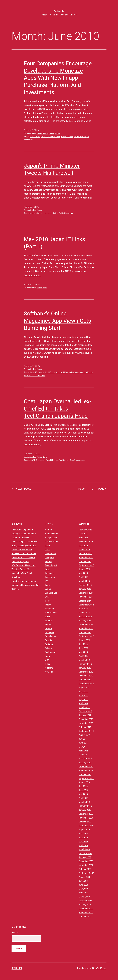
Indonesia (50, 573)
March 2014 (84, 613)
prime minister (36, 213)
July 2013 (83, 644)
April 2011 (83, 751)
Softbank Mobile (86, 372)
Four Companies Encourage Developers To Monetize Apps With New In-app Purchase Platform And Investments (58, 78)
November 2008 (86, 865)
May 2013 (83, 652)
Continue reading (82, 121)
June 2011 (84, 743)
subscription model (32, 375)
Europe (48, 561)
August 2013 (85, 640)
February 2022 (85, 530)
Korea (48, 601)
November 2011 (86, 723)
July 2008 (83, 881)
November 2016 (86, 542)
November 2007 (86, 912)
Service (48, 628)
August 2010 (85, 782)
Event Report (51, 565)
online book (74, 372)
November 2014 (86, 597)
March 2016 (84, 549)
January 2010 (85, 810)
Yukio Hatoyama (66, 213)
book (32, 372)
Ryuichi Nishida (52, 460)
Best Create (35, 136)
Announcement (52, 534)
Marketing (50, 609)
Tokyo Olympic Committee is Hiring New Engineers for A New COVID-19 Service (25, 546)
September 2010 (86, 778)
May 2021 (83, 534)
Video (48, 664)
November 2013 (86, 628)
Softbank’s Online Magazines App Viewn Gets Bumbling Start (57, 321)
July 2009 (83, 834)
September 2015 (86, 565)
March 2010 (84, 802)
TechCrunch (64, 460)
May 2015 (83, 573)
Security (49, 624)
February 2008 (85, 901)
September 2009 (86, 826)
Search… (15, 932)
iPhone (52, 372)
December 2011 (86, 719)
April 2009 (83, 845)
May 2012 (83, 699)
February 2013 (85, 664)
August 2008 (85, 877)
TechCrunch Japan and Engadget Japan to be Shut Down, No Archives (24, 534)
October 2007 (85, 916)
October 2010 (85, 774)
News (58, 133)
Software (49, 644)
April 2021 (83, 538)
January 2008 (85, 905)
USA (47, 660)
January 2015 (85, 589)
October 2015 (85, 561)
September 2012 (86, 684)
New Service (51, 613)
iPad (47, 372)
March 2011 (84, 755)
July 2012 (83, 692)
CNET (33, 460)
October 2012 (85, 680)
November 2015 (86, 557)
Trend (48, 656)
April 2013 (83, 656)
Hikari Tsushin (80, 136)
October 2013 (85, 632)
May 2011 (83, 747)
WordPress (101, 968)
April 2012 (83, 703)
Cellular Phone (42, 133)
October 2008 (85, 869)
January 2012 (85, 715)
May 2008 (83, 889)
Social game (51, 636)
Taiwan (48, 648)
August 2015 (85, 569)
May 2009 (83, 841)
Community (50, 553)
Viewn (43, 375)
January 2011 (85, 762)
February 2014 (85, 616)
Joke (47, 597)
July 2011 (83, 739)
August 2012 (85, 688)
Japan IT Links (52, 593)
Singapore (50, 632)
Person (48, 621)
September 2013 (86, 636)
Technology (50, 652)
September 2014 (86, 605)
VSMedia (49, 672)
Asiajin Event (51, 538)
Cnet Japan (40, 460)
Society (48, 640)
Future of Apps (67, 136)
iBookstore (40, 372)
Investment (50, 577)
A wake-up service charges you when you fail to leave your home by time (24, 557)
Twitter (56, 213)
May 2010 (83, 794)
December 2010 (86, 766)
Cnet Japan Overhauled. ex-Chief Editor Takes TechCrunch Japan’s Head (57, 409)
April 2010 (83, 798)
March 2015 (84, 581)
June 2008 (84, 885)
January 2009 (85, 857)
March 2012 (84, 707)
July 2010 (83, 786)
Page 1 (83, 489)
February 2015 (85, 585)
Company (49, 557)
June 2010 (84, 790)
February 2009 (85, 853)
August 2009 (85, 830)
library (48, 605)
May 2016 (83, 546)
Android (49, 530)
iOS (47, 581)
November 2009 (86, 818)
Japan (52, 133)
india (47, 569)
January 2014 (85, 621)
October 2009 (85, 822)
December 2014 (86, 593)
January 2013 (85, 668)
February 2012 (85, 711)
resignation (48, 213)
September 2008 (86, 873)
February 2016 (85, 553)
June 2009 (84, 838)
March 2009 (84, 849)
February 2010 (85, 806)
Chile (47, 546)
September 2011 (86, 731)
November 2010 (86, 770)
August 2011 (85, 735)
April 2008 (83, 893)
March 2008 (84, 897)
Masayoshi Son (62, 372)
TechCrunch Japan (77, 460)
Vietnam (49, 668)
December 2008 (86, 861)
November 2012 (86, 676)
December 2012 (86, 672)
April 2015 (83, 577)
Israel (48, 585)
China (48, 549)
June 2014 (84, 609)
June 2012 (84, 695)
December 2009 (86, 814)
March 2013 (84, 660)
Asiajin (59, 11)
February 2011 (85, 759)
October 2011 (85, 727)
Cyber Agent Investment (50, 136)
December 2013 (86, 624)
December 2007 (86, 908)
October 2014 (85, 601)
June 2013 (84, 648)
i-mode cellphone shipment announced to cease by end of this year (25, 585)
